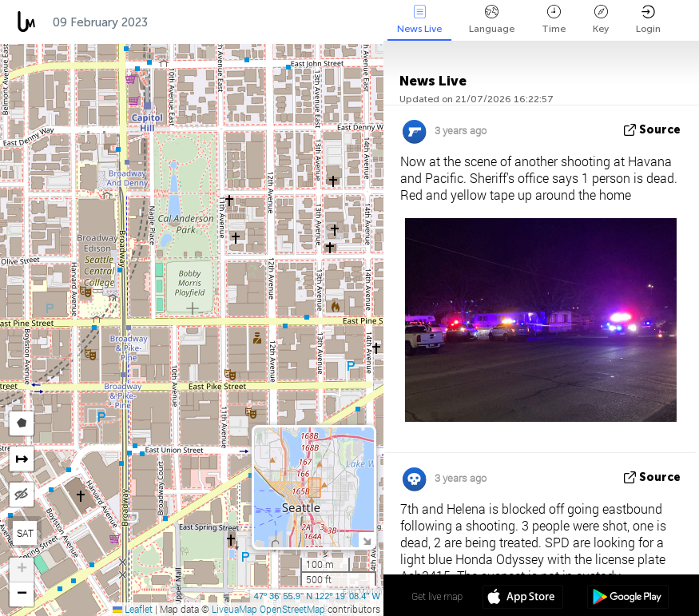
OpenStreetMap (292, 609)
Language (492, 20)
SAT (25, 533)
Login (648, 20)
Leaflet (133, 609)
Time (554, 20)
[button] (22, 570)
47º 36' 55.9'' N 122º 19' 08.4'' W (317, 596)
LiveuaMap (234, 609)
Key (601, 20)
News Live (419, 20)
